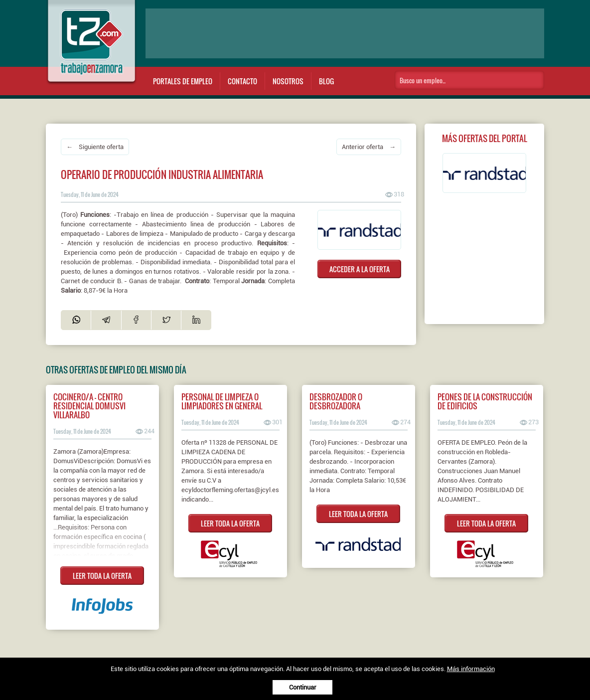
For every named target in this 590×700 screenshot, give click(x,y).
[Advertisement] (345, 33)
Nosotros (288, 81)
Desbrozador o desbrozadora (336, 401)
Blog (326, 81)
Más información (471, 669)
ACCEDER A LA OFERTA (360, 269)
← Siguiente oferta (95, 147)
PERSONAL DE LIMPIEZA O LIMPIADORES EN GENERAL (222, 401)
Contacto (242, 81)
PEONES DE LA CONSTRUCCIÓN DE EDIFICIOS (485, 401)
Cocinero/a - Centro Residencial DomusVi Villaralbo (89, 406)
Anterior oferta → (369, 147)
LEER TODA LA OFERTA (102, 576)
